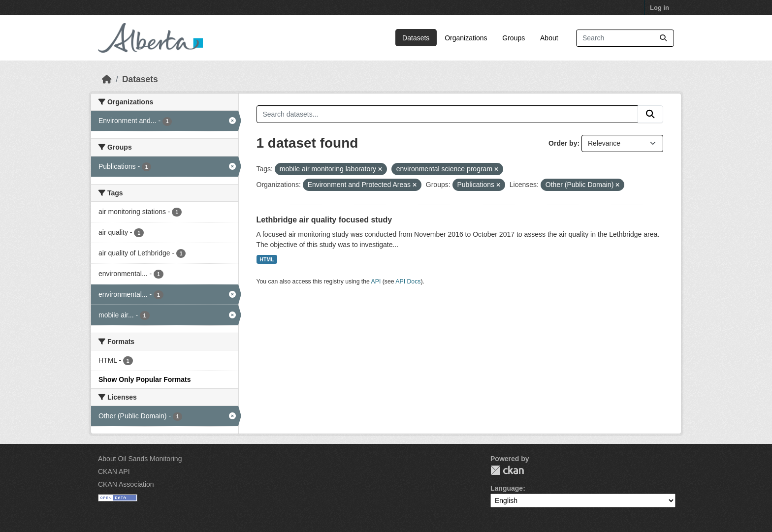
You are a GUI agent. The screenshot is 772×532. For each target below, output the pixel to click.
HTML (267, 259)
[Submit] (663, 38)
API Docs (408, 282)
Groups (514, 38)
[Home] (107, 79)
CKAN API (114, 471)
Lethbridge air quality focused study (324, 220)
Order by (563, 143)
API (376, 282)
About (549, 38)
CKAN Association (126, 484)
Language (507, 488)
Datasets (416, 38)
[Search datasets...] (625, 38)
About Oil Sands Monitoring (140, 459)
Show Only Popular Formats (145, 379)
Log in (659, 8)
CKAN (507, 470)
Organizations (466, 38)
